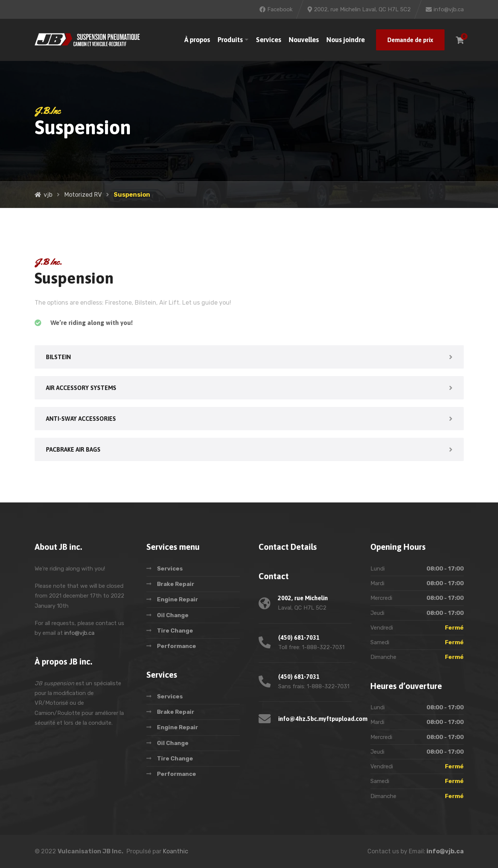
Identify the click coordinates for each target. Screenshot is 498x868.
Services (269, 40)
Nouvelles (304, 40)
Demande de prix (410, 40)
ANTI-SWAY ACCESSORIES (81, 419)
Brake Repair (176, 584)
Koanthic (176, 851)
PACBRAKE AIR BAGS (73, 449)
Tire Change (175, 631)
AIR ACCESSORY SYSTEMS (81, 388)
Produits (230, 40)
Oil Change (173, 615)
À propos (197, 40)
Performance (177, 646)
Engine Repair (177, 599)
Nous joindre (346, 40)
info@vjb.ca (79, 633)
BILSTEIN (58, 357)
